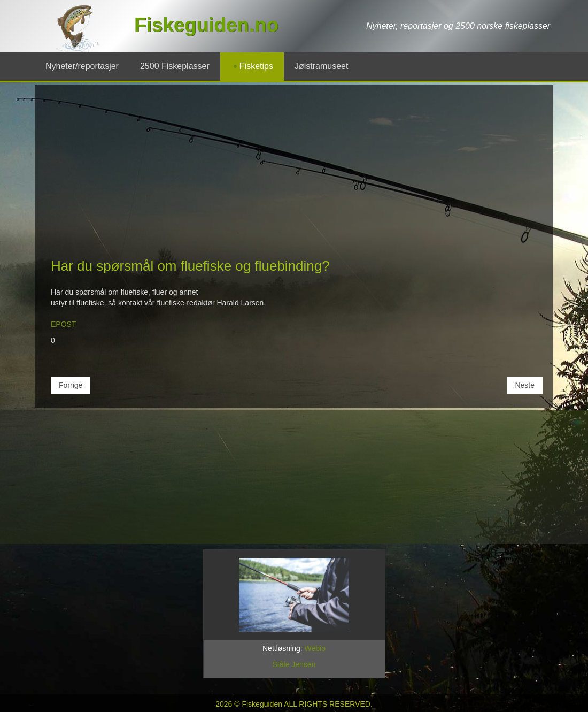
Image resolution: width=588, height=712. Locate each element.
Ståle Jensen (294, 664)
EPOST (63, 324)
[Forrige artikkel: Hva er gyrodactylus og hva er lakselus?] (71, 385)
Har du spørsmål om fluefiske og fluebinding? (190, 266)
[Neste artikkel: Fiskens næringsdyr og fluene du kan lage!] (525, 385)
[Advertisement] (294, 176)
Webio (315, 648)
